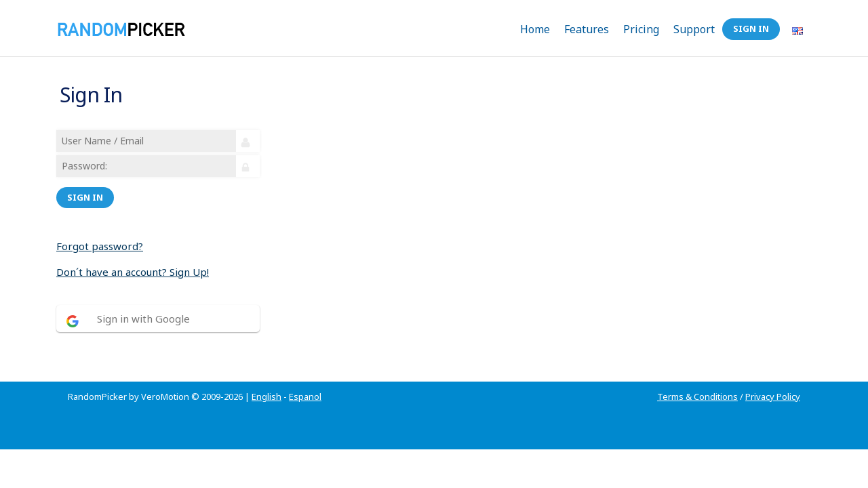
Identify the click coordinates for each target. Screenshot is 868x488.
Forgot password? (102, 238)
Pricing (641, 29)
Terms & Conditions (697, 380)
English (267, 380)
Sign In (751, 28)
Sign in (87, 189)
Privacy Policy (773, 380)
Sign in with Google (145, 310)
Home (535, 29)
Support (694, 29)
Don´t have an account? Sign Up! (135, 264)
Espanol (305, 380)
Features (587, 29)
